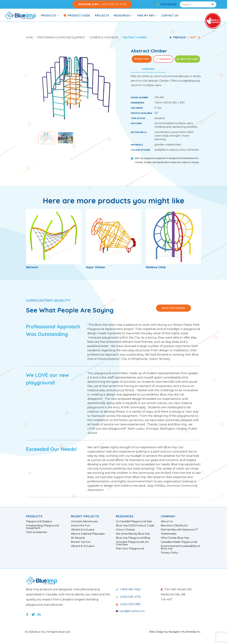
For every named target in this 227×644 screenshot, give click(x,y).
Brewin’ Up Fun (81, 542)
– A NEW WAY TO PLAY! (102, 4)
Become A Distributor (174, 526)
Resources (123, 15)
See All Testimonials (173, 308)
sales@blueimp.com (130, 611)
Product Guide (77, 15)
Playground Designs (39, 521)
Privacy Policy (169, 553)
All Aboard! (78, 538)
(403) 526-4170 (128, 597)
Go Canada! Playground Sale (134, 521)
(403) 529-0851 (128, 604)
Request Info (142, 59)
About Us (167, 521)
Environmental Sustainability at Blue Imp (180, 547)
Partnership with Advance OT (179, 530)
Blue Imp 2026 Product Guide (135, 526)
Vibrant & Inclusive (83, 530)
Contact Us (170, 15)
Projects (102, 15)
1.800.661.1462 (166, 4)
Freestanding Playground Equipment (61, 37)
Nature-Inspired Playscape (88, 534)
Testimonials (169, 534)
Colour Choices (125, 530)
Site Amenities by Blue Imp (133, 534)
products (50, 15)
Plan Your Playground (130, 549)
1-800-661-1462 (128, 589)
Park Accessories (36, 532)
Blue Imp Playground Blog (133, 538)
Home (30, 37)
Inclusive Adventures (84, 521)
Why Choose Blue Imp (175, 538)
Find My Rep (147, 15)
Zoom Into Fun (80, 526)
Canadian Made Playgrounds (179, 542)
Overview (148, 69)
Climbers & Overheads (104, 37)
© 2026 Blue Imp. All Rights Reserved (49, 632)
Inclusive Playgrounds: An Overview (132, 543)
